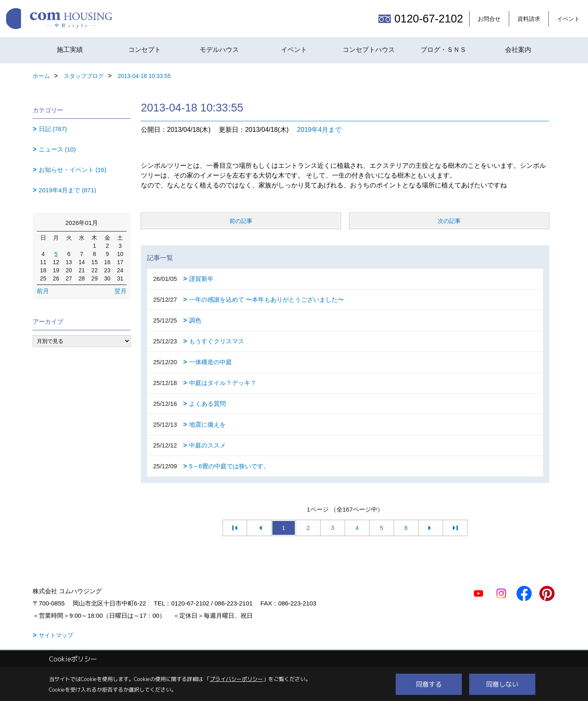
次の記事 (449, 221)
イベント (568, 19)
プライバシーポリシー (236, 679)
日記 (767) (53, 129)
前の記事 (241, 221)
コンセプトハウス (369, 50)
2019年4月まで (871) (68, 190)
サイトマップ (56, 635)
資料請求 (529, 19)
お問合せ (489, 19)
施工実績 (70, 50)
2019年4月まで (319, 130)
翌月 (120, 291)
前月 (43, 291)
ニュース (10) (57, 149)
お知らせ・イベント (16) (73, 170)
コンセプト (145, 50)
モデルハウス (219, 50)
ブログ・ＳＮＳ (443, 50)
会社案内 (518, 50)
